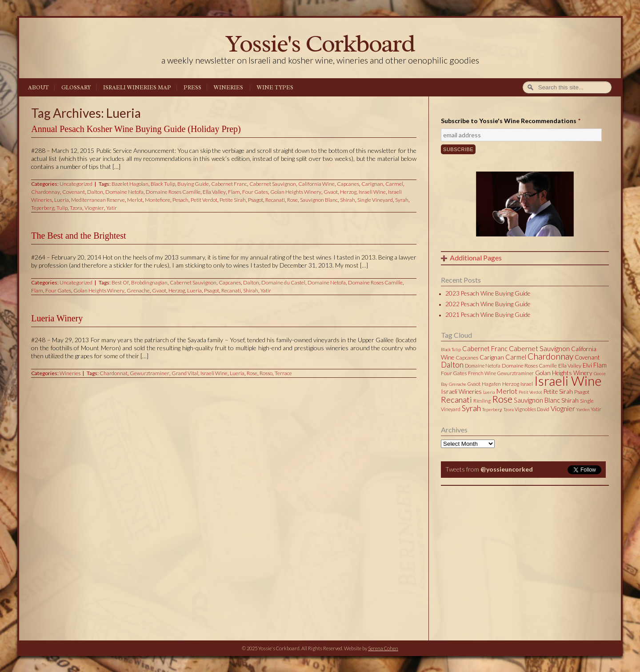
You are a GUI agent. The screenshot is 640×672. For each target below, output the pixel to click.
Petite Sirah (233, 200)
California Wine (316, 184)
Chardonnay (46, 192)
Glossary (76, 88)
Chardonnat (114, 373)
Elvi (587, 365)
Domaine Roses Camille (173, 192)
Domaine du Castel (283, 282)
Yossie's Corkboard (320, 43)
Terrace (283, 373)
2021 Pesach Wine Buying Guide (488, 315)
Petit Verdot (204, 200)
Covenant (74, 192)
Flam (234, 192)
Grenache (138, 290)
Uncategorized (76, 184)
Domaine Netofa (124, 192)
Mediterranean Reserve (98, 200)
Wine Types (275, 88)
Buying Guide (193, 184)
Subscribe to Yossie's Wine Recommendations (511, 121)
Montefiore (158, 200)
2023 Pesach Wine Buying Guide (488, 293)
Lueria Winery (57, 318)
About (38, 88)
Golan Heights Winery (296, 192)
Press (192, 88)
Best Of (120, 282)
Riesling (482, 401)
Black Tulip (163, 184)
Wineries (228, 88)
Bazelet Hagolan (130, 184)
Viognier (94, 208)
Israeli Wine (372, 192)
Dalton (95, 192)
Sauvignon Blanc (319, 200)
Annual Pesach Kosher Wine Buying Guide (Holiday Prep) (136, 129)
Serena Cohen (383, 648)
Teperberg (43, 208)
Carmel (394, 184)
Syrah (402, 200)
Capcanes (348, 184)
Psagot (256, 200)
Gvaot (331, 192)
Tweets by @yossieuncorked (483, 481)
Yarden (583, 409)
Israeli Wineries (461, 392)
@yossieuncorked (507, 469)
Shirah (348, 200)
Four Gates (255, 192)
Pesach (180, 200)
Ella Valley (214, 192)
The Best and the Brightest (78, 236)
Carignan (372, 184)
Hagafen (491, 384)
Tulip (62, 208)
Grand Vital (185, 373)
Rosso (266, 373)
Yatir (112, 208)
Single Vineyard (375, 200)
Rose (292, 200)
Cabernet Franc (229, 184)
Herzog (348, 192)
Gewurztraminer (150, 373)
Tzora (76, 208)
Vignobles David (532, 409)
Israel (527, 384)
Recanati (275, 200)
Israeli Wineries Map (137, 88)
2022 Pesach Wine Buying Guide (488, 304)
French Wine (482, 373)
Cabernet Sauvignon (273, 184)
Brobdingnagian (149, 282)
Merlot (135, 200)
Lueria (62, 200)
